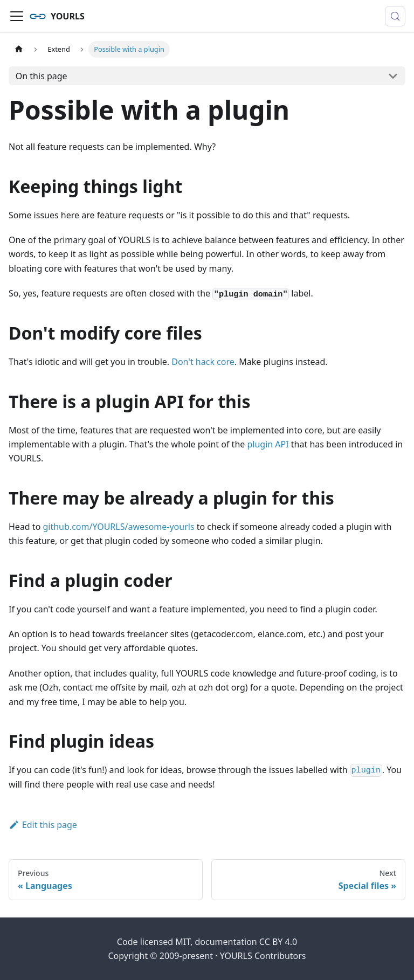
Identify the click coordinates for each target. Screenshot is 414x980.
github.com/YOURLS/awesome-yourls (118, 527)
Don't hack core (203, 362)
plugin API (268, 444)
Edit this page (43, 825)
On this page (42, 76)
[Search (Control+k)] (395, 16)
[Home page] (19, 49)
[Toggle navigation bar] (17, 16)
